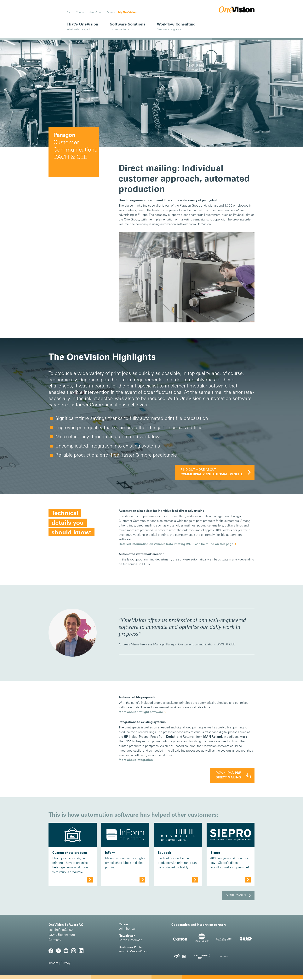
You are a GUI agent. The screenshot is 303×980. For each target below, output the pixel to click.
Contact (81, 13)
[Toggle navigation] (56, 10)
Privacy (65, 964)
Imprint (53, 964)
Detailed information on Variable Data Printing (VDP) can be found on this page (176, 545)
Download (228, 776)
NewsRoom (96, 13)
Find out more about (212, 473)
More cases (236, 896)
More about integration (136, 761)
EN (69, 12)
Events (111, 13)
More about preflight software (141, 713)
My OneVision (127, 12)
